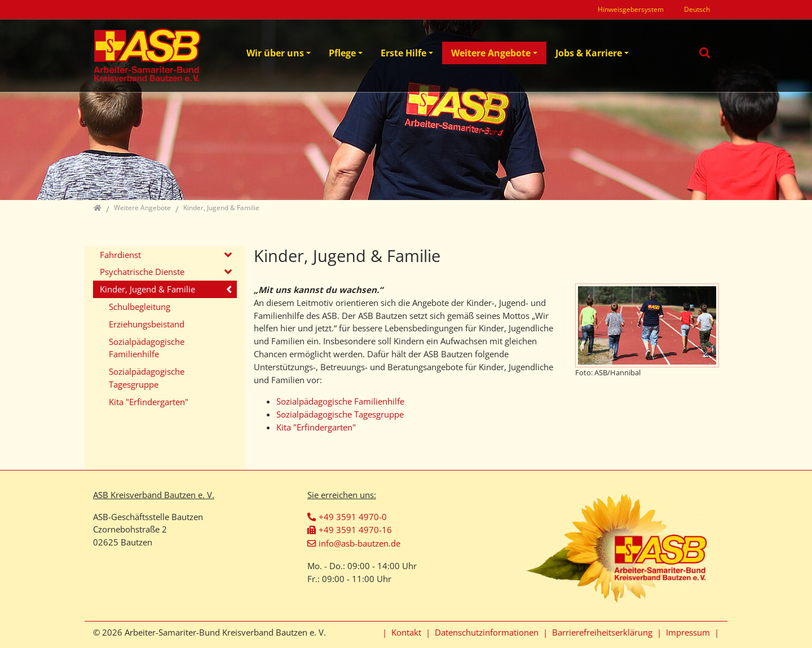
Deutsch (697, 9)
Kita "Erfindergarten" (316, 427)
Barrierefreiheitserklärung (602, 632)
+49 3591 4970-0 (353, 517)
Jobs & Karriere (589, 53)
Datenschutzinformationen (487, 632)
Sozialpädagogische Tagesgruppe (340, 414)
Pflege (342, 53)
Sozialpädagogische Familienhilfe (340, 401)
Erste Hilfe (403, 53)
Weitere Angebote (491, 53)
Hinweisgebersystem (631, 9)
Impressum (688, 632)
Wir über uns (275, 53)
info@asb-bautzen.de (359, 543)
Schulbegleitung (140, 307)
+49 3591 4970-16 (355, 530)
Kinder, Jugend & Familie (147, 289)
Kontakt (406, 632)
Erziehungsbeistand (147, 324)
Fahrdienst (120, 255)
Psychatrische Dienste (142, 272)
